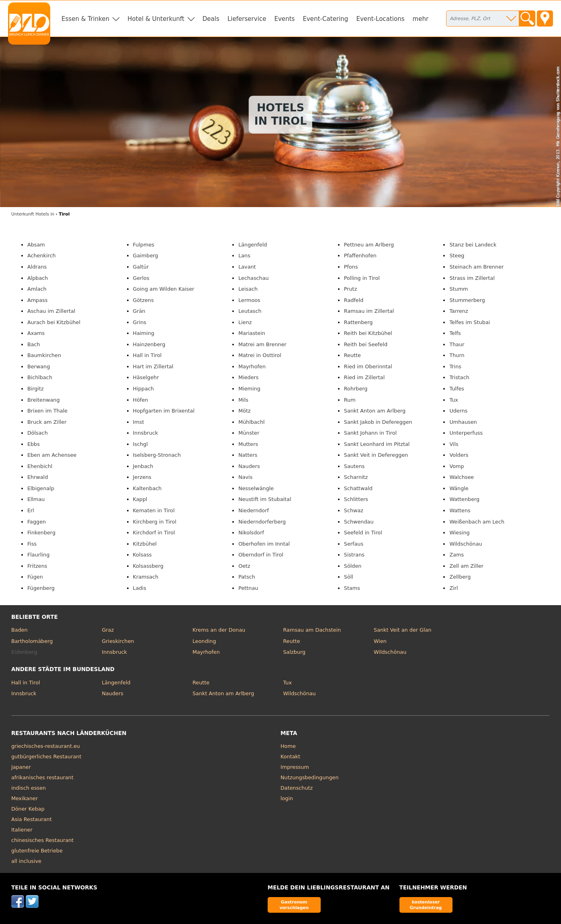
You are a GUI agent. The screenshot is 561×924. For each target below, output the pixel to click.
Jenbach (143, 466)
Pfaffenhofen (360, 256)
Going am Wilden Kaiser (164, 289)
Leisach (248, 289)
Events (284, 19)
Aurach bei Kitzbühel (54, 322)
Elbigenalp (41, 488)
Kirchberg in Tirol (155, 522)
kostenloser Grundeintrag (426, 904)
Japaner (21, 767)
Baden (19, 630)
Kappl (140, 499)
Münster (249, 433)
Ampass (37, 300)
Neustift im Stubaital (265, 499)
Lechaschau (253, 278)
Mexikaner (25, 798)
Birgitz (36, 389)
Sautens (354, 466)
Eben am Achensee (52, 455)
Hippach (143, 389)
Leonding (204, 641)
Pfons (351, 267)
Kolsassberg (148, 566)
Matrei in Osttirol (260, 355)
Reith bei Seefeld (366, 344)
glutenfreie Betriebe (37, 851)
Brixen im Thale (47, 411)
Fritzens (37, 566)
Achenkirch (42, 256)
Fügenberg (41, 588)
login (287, 798)
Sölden (353, 566)
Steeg (457, 256)
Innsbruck (146, 433)
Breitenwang (44, 400)
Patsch (247, 577)
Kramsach (146, 577)
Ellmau (36, 499)
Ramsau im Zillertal (369, 311)
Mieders (248, 377)
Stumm (459, 289)
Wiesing (459, 533)
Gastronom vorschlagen (294, 904)
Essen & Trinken (85, 19)
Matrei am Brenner (262, 344)
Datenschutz (297, 788)
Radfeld (354, 300)
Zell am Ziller (466, 566)
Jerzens (142, 477)
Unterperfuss (466, 433)
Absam (36, 245)
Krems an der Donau (219, 630)
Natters (248, 455)
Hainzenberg (149, 344)
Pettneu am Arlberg (369, 245)
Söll (349, 577)
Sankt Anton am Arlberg (375, 411)
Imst (139, 422)
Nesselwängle (256, 488)
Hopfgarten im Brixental (164, 411)
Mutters (248, 444)
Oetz (244, 566)
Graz (108, 630)
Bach (34, 344)
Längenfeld (253, 245)
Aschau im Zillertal (51, 311)
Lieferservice (247, 19)
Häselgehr (146, 377)
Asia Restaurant (32, 819)
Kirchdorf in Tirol (154, 533)
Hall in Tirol (147, 355)
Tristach (459, 377)
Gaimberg (146, 256)
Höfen (141, 400)
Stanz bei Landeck (473, 245)
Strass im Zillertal (472, 278)
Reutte (352, 355)
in (33, 214)
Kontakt (290, 757)
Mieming (249, 389)
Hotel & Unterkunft (156, 19)
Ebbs (34, 444)
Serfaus (354, 544)
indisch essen (29, 788)
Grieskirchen (118, 641)
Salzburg (295, 652)
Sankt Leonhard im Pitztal (377, 444)
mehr (421, 19)
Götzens (143, 300)
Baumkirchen (44, 355)
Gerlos (141, 278)
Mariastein (252, 333)
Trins (455, 367)
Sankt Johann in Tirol (370, 433)
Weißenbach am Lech (477, 522)
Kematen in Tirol (154, 510)
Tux (454, 400)
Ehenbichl (40, 466)
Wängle (459, 488)
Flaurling (38, 555)
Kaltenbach (147, 488)
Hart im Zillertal (153, 367)
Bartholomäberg (32, 641)
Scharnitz (356, 477)
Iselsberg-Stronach (157, 455)
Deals (211, 19)
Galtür (141, 267)
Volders (459, 455)
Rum (350, 400)
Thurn (457, 355)
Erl (31, 510)
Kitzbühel (145, 544)
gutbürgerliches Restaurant (46, 757)
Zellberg (460, 577)
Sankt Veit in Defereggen (376, 455)
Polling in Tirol (362, 278)
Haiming (144, 333)
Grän (139, 311)
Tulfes (457, 389)
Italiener (22, 830)
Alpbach (38, 278)
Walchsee (462, 477)
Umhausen (463, 422)
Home (288, 746)
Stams (352, 588)
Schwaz (354, 510)
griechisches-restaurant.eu (46, 746)
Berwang (39, 367)
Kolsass (142, 555)
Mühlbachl (251, 422)
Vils (454, 444)
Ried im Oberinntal (368, 367)
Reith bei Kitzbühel (368, 333)
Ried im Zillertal (364, 377)
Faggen (37, 522)
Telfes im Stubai (470, 322)
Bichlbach (40, 377)
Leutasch (250, 311)
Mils (243, 400)
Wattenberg (464, 499)
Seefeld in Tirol (363, 533)
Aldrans (37, 267)
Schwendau (359, 522)
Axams (36, 333)
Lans (244, 256)
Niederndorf (254, 510)
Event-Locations (380, 19)
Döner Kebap (28, 809)
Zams (457, 555)
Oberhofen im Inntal (264, 544)
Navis (245, 477)
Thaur (457, 344)
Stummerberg (467, 300)
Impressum (295, 767)
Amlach (37, 289)
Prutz (351, 289)
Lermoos (249, 300)
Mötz (245, 411)
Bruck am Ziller (47, 422)
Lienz (245, 322)
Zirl (454, 588)
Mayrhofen (252, 367)
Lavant (247, 267)
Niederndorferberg (262, 522)
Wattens (460, 510)
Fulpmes (144, 245)
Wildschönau (466, 544)
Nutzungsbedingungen (310, 777)
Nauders (249, 466)
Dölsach (38, 433)
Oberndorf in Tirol (261, 555)
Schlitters (356, 499)
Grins (140, 322)
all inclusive (26, 861)
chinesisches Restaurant (42, 840)
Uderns (458, 411)
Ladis (140, 588)
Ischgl (140, 444)
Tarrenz (459, 311)
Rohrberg (356, 389)
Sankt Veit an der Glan (402, 630)
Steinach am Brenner (476, 267)
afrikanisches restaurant (42, 777)
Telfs (455, 333)
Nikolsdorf (251, 533)
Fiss (32, 544)
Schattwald (358, 488)
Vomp (457, 466)
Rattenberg (358, 322)
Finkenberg (41, 533)
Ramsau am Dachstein (312, 630)
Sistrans (354, 555)
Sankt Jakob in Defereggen (378, 422)
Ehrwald (38, 477)
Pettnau (248, 588)
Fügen (35, 577)
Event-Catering (325, 19)
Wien (380, 641)
